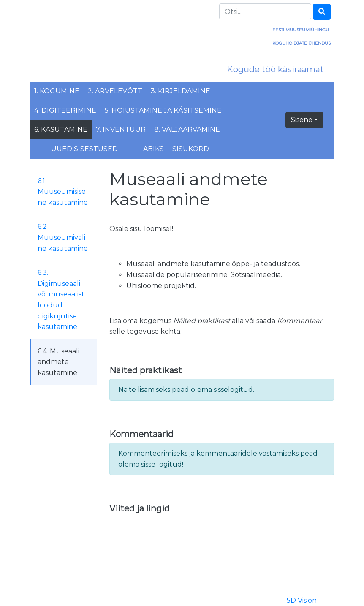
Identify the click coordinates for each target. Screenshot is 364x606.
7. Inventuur (121, 129)
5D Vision (302, 600)
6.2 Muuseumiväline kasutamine (63, 237)
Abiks (153, 149)
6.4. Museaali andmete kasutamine (58, 362)
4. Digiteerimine (65, 110)
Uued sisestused (84, 149)
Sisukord (191, 149)
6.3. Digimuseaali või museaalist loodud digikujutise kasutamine (61, 300)
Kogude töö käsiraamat (275, 69)
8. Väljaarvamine (187, 129)
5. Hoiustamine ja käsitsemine (163, 110)
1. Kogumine (57, 91)
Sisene (302, 120)
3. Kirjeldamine (181, 91)
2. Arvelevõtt (115, 91)
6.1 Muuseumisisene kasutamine (63, 192)
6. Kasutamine (61, 129)
